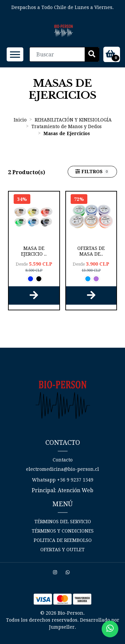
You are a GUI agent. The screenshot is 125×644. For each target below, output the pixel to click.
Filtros (92, 172)
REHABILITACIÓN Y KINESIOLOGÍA (73, 120)
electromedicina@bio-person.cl (62, 469)
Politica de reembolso (63, 540)
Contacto (63, 460)
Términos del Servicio (63, 522)
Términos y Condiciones (63, 531)
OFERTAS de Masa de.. (91, 251)
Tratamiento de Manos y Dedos (66, 126)
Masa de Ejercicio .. (34, 251)
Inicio (20, 120)
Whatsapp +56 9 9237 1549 (63, 480)
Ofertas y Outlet (62, 550)
